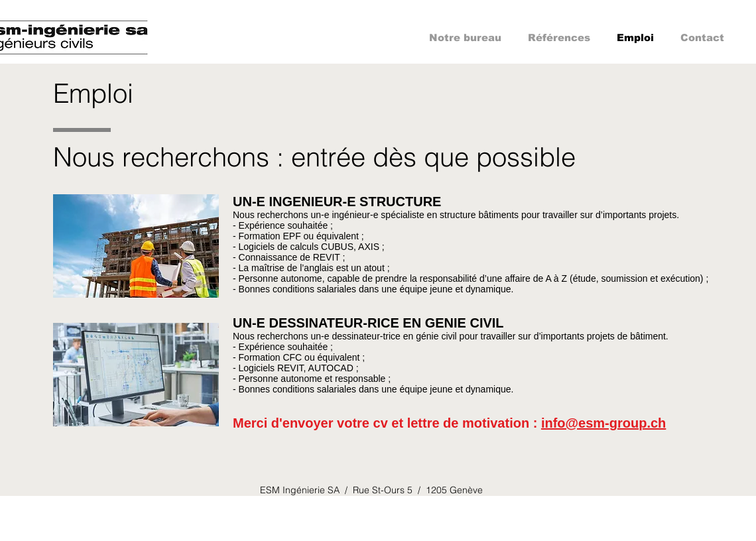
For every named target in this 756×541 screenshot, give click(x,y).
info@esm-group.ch (603, 423)
